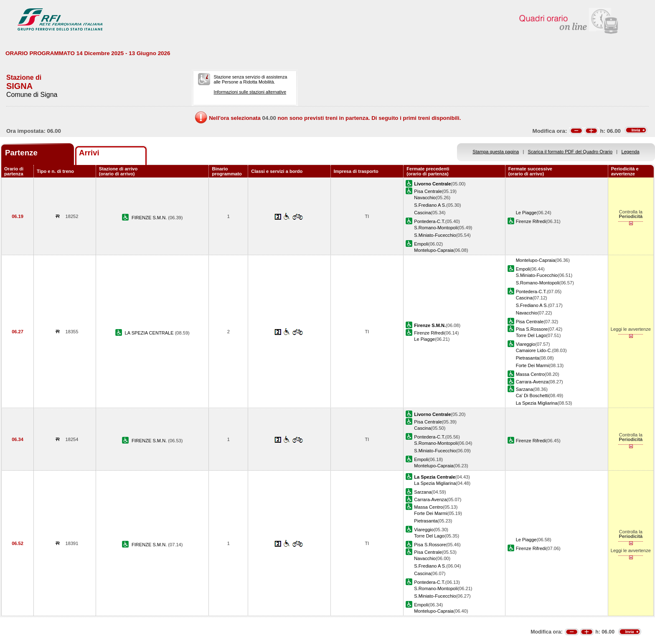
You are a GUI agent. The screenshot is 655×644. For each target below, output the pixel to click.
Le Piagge (526, 213)
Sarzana (524, 389)
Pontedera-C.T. (430, 221)
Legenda (631, 152)
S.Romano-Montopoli (436, 228)
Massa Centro (530, 374)
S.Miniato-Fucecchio (435, 235)
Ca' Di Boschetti (532, 396)
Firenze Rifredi (531, 221)
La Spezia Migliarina (537, 403)
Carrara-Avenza (532, 382)
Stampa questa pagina (496, 152)
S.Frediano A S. (430, 205)
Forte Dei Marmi (532, 365)
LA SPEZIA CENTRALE (150, 333)
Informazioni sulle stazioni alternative (250, 92)
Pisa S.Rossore (532, 329)
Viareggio (526, 344)
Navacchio (425, 198)
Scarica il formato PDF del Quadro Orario (570, 152)
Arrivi (89, 153)
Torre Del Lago (531, 335)
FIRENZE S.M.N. (150, 218)
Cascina (422, 213)
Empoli (421, 244)
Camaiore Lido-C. (534, 350)
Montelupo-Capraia (434, 250)
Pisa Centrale (428, 191)
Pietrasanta (528, 358)
